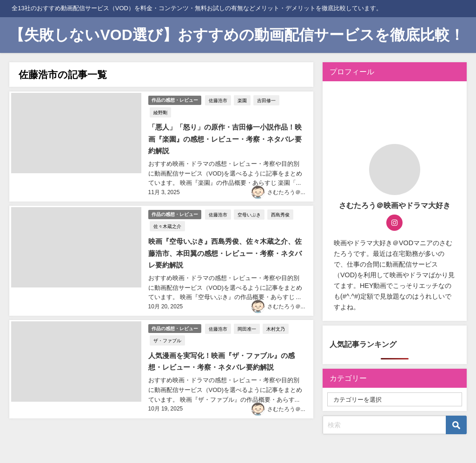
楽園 (243, 99)
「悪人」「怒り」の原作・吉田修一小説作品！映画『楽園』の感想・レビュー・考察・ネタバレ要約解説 (225, 125)
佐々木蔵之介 (165, 210)
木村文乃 (277, 309)
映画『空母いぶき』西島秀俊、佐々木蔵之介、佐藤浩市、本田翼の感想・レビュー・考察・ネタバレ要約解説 (225, 237)
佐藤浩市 (219, 99)
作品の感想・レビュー (174, 99)
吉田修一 (267, 99)
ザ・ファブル (165, 321)
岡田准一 (248, 309)
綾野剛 (294, 99)
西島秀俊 (281, 198)
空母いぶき (250, 198)
